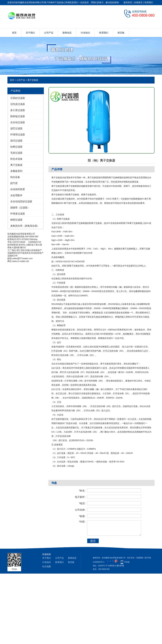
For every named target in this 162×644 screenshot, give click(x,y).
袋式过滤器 (16, 141)
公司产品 (49, 33)
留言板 (121, 33)
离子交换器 (33, 80)
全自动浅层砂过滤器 (21, 201)
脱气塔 (14, 183)
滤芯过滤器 (16, 128)
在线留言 (138, 2)
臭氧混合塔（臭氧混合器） (25, 226)
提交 (93, 541)
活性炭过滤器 (18, 104)
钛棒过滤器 (16, 147)
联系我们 (149, 2)
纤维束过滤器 (18, 214)
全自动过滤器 (18, 122)
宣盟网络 (140, 558)
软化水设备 (16, 159)
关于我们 (30, 33)
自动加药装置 (18, 189)
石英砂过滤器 (18, 98)
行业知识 (85, 33)
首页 (14, 33)
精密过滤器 (16, 220)
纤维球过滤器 (18, 135)
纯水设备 (15, 177)
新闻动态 (67, 33)
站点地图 (47, 566)
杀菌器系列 (16, 171)
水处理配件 (16, 195)
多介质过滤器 (18, 110)
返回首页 (128, 2)
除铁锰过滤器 (18, 116)
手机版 (127, 562)
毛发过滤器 (16, 153)
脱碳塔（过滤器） (20, 208)
